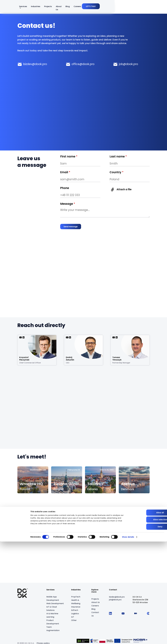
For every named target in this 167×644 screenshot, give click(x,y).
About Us (97, 7)
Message (68, 204)
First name (69, 157)
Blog (107, 7)
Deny (148, 629)
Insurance (76, 607)
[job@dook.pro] (115, 600)
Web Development (55, 604)
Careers (117, 7)
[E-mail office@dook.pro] (80, 64)
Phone (65, 188)
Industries (73, 7)
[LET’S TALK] (141, 7)
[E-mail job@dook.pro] (126, 64)
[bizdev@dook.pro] (117, 597)
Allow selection (148, 622)
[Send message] (71, 227)
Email (65, 172)
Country (116, 172)
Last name (118, 157)
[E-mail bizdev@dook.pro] (32, 64)
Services (58, 7)
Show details (128, 639)
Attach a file (125, 189)
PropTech (76, 597)
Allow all (148, 615)
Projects (85, 7)
